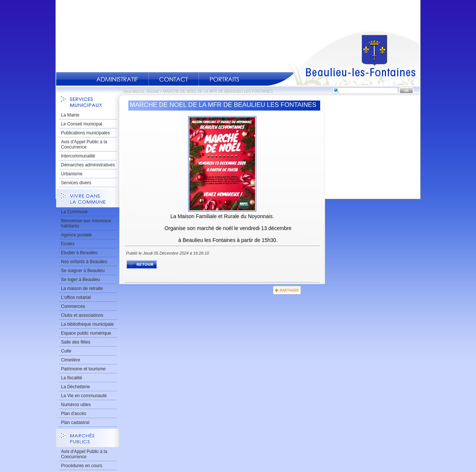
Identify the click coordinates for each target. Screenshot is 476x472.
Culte (66, 351)
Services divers (76, 183)
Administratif (117, 79)
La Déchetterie (75, 387)
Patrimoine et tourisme (83, 369)
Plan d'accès (74, 414)
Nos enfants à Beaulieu (84, 262)
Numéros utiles (76, 405)
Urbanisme (72, 174)
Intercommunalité (78, 156)
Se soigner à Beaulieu (83, 271)
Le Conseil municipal (82, 124)
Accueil (344, 58)
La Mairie (70, 115)
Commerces (73, 306)
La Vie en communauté (84, 396)
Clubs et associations (82, 315)
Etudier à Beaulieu (79, 253)
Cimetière (70, 360)
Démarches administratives (88, 165)
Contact (174, 79)
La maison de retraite (82, 288)
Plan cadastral (75, 422)
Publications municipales (85, 133)
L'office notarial (76, 297)
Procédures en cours (82, 466)
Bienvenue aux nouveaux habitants (86, 223)
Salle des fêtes (76, 342)
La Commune (74, 212)
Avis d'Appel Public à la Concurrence (84, 144)
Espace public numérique (86, 333)
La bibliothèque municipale (87, 324)
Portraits (224, 79)
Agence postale (76, 235)
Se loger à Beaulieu (81, 280)
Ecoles (68, 244)
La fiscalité (72, 378)
